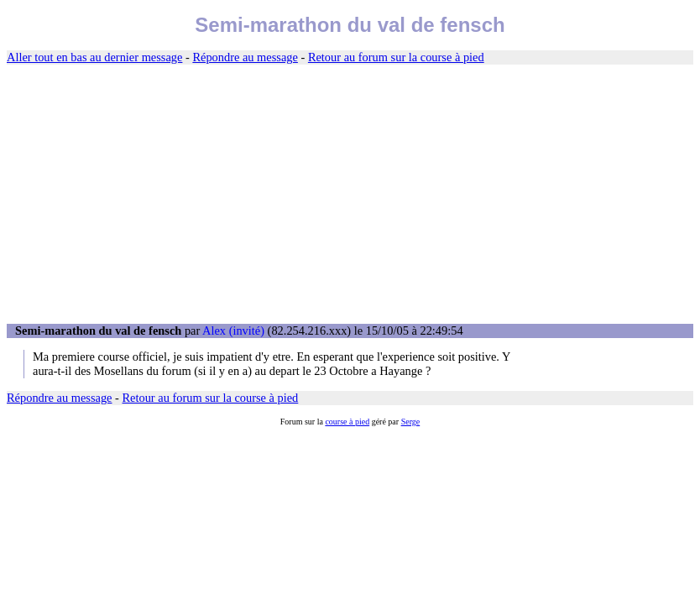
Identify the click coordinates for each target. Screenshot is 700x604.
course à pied (347, 422)
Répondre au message (245, 57)
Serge (411, 422)
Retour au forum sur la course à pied (396, 57)
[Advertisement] (350, 195)
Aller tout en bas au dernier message (94, 57)
